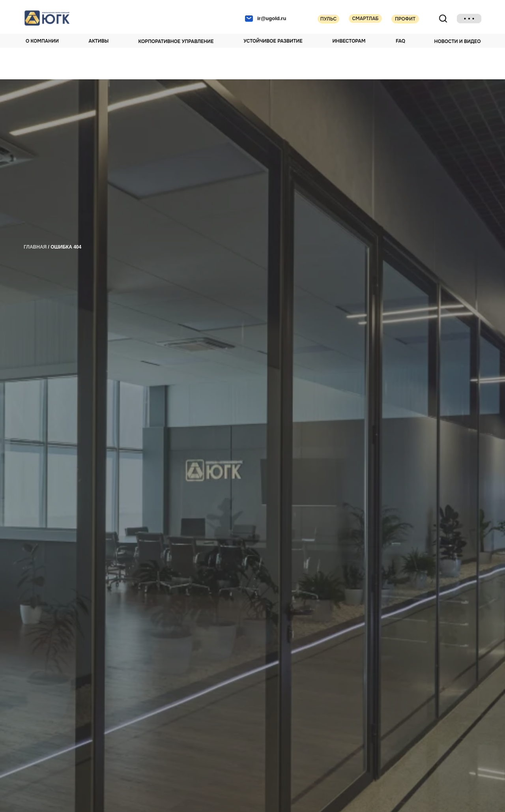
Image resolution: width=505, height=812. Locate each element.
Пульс (328, 19)
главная (35, 247)
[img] (469, 19)
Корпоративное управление (176, 41)
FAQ (400, 41)
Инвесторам (349, 41)
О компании (42, 41)
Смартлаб (365, 19)
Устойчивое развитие (273, 41)
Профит (405, 19)
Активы (99, 41)
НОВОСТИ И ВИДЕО (458, 41)
